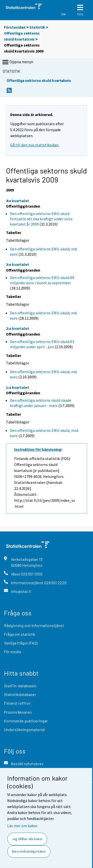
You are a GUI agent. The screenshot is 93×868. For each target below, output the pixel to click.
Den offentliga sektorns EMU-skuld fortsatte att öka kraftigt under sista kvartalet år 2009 (41, 219)
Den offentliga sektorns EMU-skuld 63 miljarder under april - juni (42, 344)
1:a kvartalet (17, 387)
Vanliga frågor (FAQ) (21, 643)
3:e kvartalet (17, 264)
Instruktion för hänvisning (38, 449)
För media (13, 652)
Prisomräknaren (18, 712)
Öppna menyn (17, 62)
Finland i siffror (17, 703)
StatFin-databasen (20, 686)
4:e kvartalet (17, 201)
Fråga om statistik (20, 634)
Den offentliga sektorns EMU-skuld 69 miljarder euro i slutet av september (42, 280)
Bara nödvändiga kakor (29, 851)
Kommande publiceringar (26, 721)
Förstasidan (15, 27)
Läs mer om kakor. (23, 826)
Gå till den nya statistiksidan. (35, 145)
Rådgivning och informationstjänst (34, 625)
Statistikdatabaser (20, 694)
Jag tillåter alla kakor (27, 839)
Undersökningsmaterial (24, 729)
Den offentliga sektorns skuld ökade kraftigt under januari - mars (41, 403)
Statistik (37, 27)
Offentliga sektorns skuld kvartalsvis (39, 80)
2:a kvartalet (17, 328)
